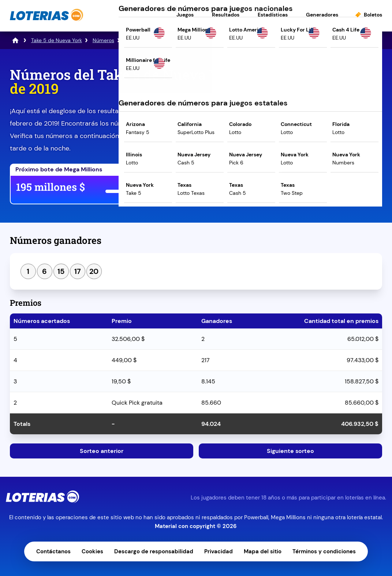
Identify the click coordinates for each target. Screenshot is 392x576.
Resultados (226, 15)
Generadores (322, 15)
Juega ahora (249, 188)
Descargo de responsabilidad (154, 551)
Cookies (92, 551)
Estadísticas (273, 15)
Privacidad (219, 551)
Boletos (373, 15)
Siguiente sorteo (290, 451)
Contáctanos (53, 551)
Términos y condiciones (324, 551)
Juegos (185, 15)
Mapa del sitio (263, 551)
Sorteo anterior (102, 451)
